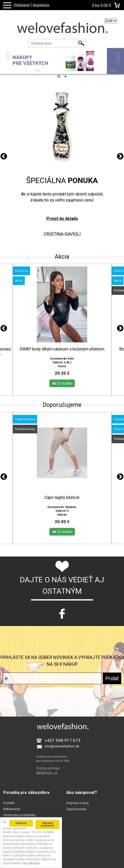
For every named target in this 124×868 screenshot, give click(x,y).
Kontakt (9, 799)
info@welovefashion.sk (62, 742)
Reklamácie (12, 805)
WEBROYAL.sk (47, 769)
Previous (4, 157)
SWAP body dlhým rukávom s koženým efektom (62, 349)
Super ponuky (76, 805)
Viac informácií (31, 863)
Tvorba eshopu (48, 764)
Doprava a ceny (77, 799)
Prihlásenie (22, 5)
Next (120, 157)
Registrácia (41, 5)
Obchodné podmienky (20, 811)
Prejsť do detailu (62, 219)
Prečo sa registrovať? (19, 817)
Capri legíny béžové (62, 493)
